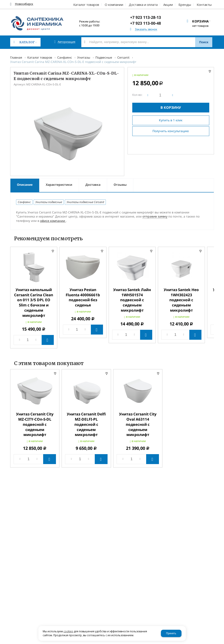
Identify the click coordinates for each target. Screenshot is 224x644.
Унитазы (84, 57)
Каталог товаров (40, 57)
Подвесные (104, 57)
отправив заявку (155, 216)
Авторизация (66, 42)
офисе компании (53, 221)
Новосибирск (24, 4)
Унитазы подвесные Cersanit (85, 202)
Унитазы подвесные (49, 202)
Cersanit (123, 57)
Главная (16, 57)
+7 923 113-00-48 (146, 23)
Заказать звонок (146, 29)
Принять (171, 633)
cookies (68, 631)
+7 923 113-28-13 (146, 17)
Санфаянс (65, 57)
